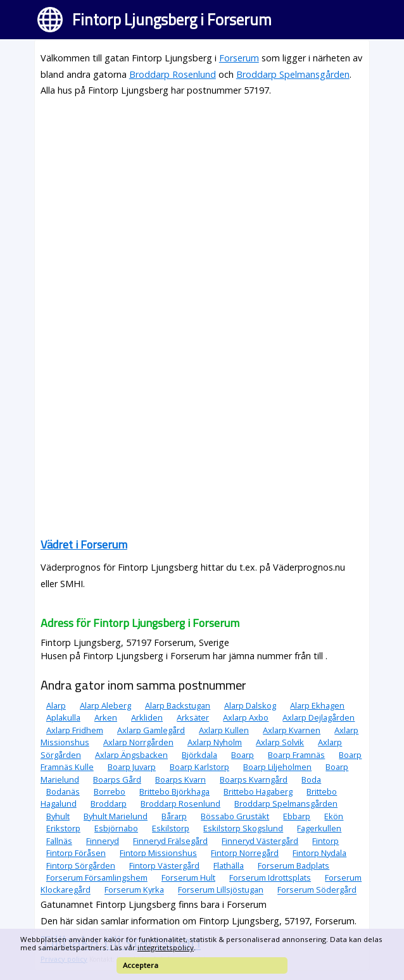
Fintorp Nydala (319, 853)
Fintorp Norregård (245, 853)
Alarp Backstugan (178, 705)
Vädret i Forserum (84, 544)
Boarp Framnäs (296, 755)
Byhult (58, 816)
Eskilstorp (171, 828)
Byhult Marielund (116, 816)
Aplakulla (63, 717)
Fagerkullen (319, 828)
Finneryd (103, 841)
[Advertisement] (202, 197)
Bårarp (174, 816)
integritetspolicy (166, 947)
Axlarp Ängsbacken (131, 755)
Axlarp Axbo (246, 717)
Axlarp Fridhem (75, 730)
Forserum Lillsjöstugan (221, 890)
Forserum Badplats (294, 865)
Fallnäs (59, 841)
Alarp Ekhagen (317, 705)
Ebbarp (297, 816)
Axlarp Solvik (280, 742)
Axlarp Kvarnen (292, 730)
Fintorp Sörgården (81, 865)
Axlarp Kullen (224, 730)
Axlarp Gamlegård (151, 730)
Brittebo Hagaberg (258, 791)
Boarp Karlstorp (199, 767)
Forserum (239, 58)
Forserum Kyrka (134, 890)
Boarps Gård (117, 779)
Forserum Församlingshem (97, 878)
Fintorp (325, 841)
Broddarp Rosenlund (173, 74)
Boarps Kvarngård (254, 779)
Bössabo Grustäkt (235, 816)
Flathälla (229, 865)
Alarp (56, 705)
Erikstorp (63, 828)
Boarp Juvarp (132, 767)
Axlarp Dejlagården (319, 717)
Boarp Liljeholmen (277, 767)
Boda (311, 779)
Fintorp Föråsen (76, 853)
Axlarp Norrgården (138, 742)
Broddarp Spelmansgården (293, 74)
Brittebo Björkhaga (174, 791)
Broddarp (109, 803)
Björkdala (199, 755)
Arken (106, 717)
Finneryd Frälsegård (170, 841)
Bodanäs (63, 791)
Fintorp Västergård (164, 865)
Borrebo (110, 791)
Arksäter (193, 717)
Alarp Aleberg (105, 705)
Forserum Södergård (317, 890)
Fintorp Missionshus (158, 853)
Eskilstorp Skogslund (243, 828)
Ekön (334, 816)
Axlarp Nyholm (215, 742)
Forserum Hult (188, 878)
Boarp (243, 755)
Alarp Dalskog (250, 705)
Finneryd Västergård (260, 841)
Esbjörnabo (116, 828)
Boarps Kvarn (180, 779)
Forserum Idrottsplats (270, 878)
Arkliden (147, 717)
